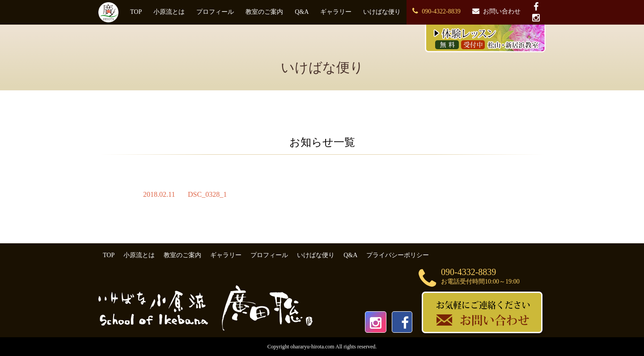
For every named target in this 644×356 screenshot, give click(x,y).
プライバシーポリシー (398, 255)
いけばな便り (382, 12)
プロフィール (215, 12)
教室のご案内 (264, 12)
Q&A (302, 12)
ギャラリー (336, 12)
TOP (136, 12)
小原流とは (169, 12)
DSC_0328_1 (207, 194)
